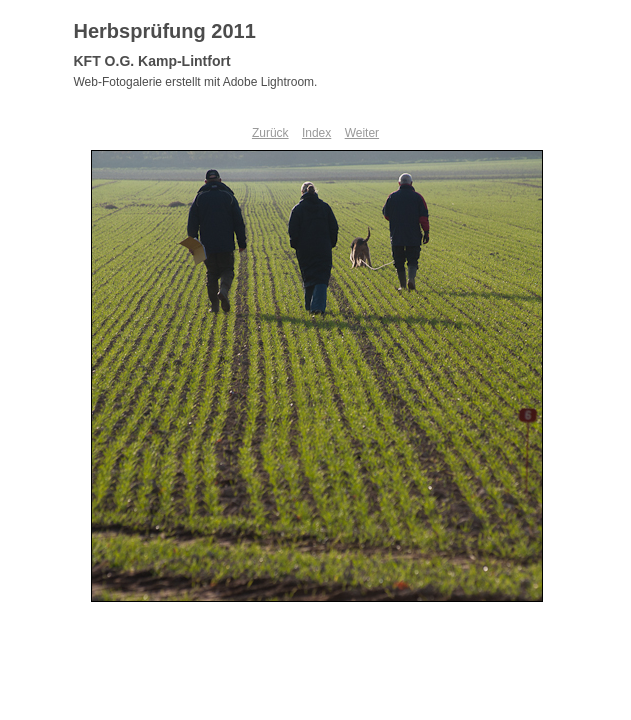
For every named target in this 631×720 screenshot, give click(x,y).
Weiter (362, 133)
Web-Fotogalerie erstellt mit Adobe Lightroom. (196, 82)
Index (316, 133)
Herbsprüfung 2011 (165, 31)
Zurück (270, 133)
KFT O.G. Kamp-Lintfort (152, 61)
